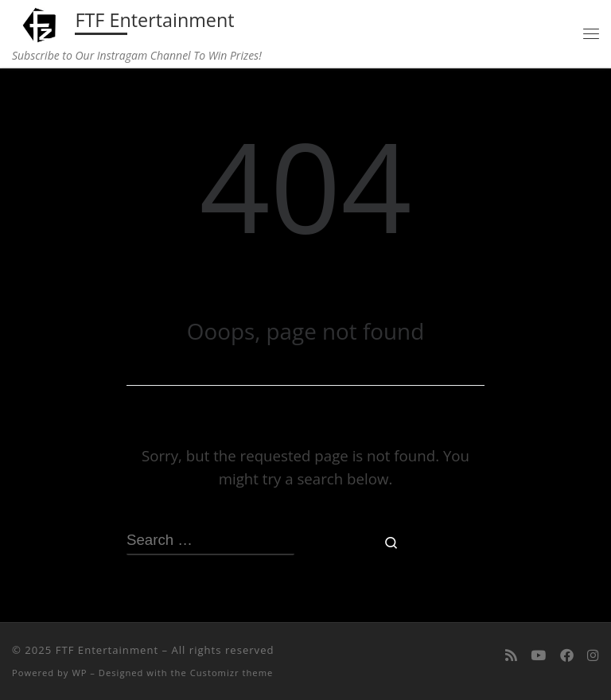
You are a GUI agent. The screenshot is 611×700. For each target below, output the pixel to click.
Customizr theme (232, 673)
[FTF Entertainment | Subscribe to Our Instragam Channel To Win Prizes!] (41, 23)
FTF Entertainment (107, 650)
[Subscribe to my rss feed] (511, 655)
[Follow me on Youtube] (538, 655)
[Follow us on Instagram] (593, 655)
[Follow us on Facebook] (567, 655)
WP (79, 673)
